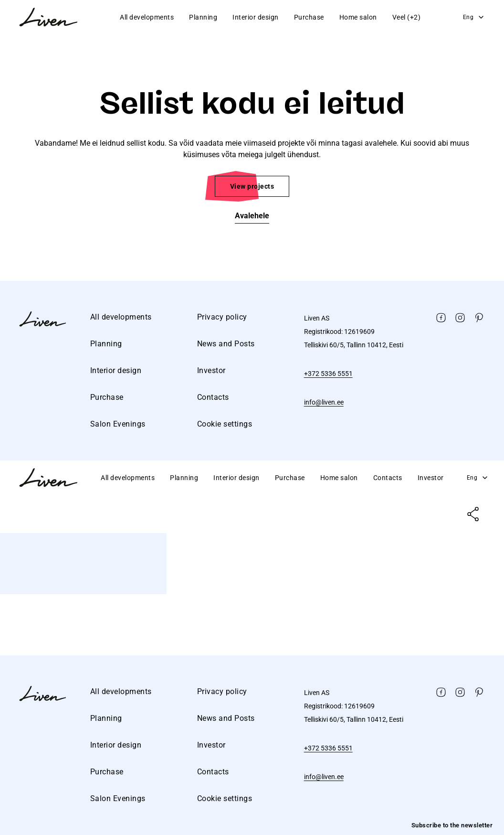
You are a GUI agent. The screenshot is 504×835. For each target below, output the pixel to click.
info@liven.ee (324, 402)
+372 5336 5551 (328, 374)
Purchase (309, 17)
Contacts (213, 397)
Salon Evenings (118, 424)
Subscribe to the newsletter (452, 825)
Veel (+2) (407, 17)
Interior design (256, 17)
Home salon (358, 17)
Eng (474, 17)
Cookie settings (225, 424)
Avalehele (252, 216)
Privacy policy (222, 317)
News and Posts (226, 344)
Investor (211, 370)
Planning (203, 17)
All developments (147, 17)
